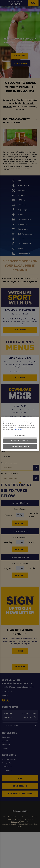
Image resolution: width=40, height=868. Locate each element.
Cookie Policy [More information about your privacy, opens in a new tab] (18, 429)
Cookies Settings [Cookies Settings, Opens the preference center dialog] (20, 435)
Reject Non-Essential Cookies (20, 441)
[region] (20, 434)
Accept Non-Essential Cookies (20, 446)
